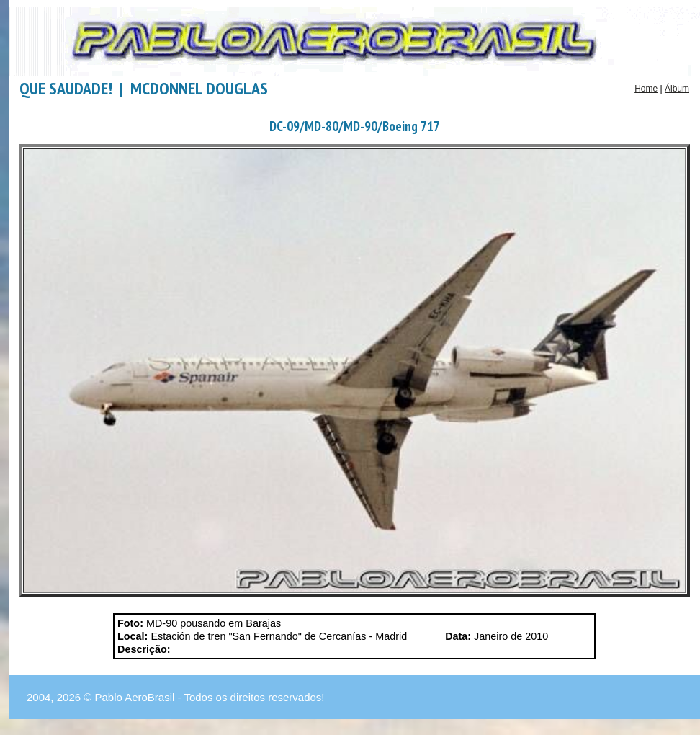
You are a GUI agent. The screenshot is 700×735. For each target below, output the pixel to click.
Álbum (677, 89)
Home (646, 89)
